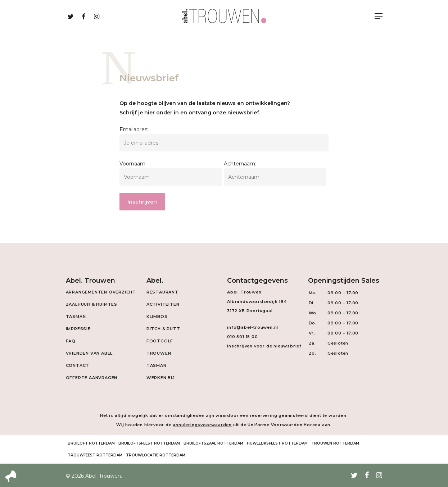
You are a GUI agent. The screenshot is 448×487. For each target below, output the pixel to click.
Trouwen (159, 353)
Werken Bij (161, 378)
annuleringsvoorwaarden (202, 425)
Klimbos (157, 317)
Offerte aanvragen (92, 378)
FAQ (71, 341)
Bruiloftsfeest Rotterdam (149, 443)
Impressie (78, 329)
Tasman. (77, 317)
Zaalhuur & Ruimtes (92, 304)
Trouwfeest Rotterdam (95, 455)
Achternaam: (240, 164)
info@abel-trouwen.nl (253, 327)
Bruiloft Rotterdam (91, 443)
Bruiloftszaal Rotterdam (213, 443)
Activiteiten (163, 304)
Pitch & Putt (163, 329)
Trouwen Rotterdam (335, 443)
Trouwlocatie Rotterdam (156, 455)
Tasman (157, 365)
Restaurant (162, 292)
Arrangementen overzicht (101, 292)
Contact (78, 365)
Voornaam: (133, 164)
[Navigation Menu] (379, 16)
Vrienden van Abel (89, 353)
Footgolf (160, 341)
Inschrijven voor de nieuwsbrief (264, 346)
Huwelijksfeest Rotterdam (277, 443)
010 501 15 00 (242, 337)
